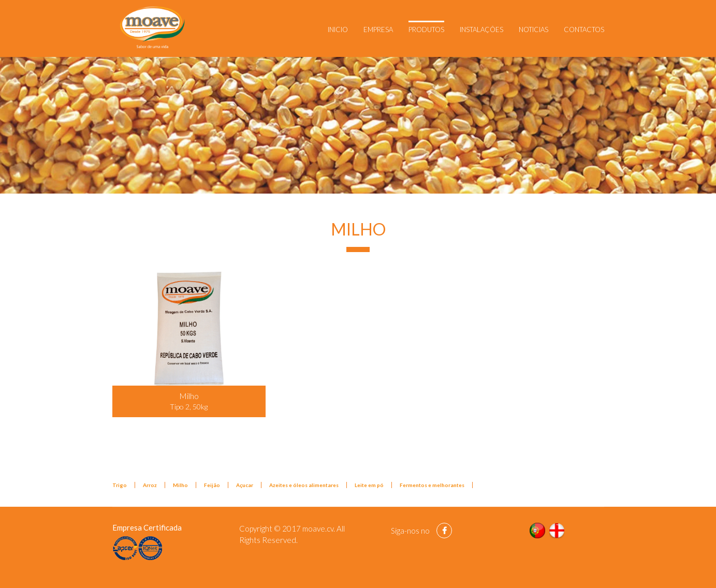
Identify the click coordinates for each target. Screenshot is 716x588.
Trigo (120, 485)
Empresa (378, 30)
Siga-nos (405, 531)
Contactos (584, 30)
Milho (180, 485)
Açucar (245, 485)
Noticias (534, 30)
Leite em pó (369, 485)
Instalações (481, 30)
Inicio (338, 30)
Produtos (426, 30)
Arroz (150, 485)
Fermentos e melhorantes (432, 485)
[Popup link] (189, 329)
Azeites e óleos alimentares (304, 485)
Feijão (212, 485)
